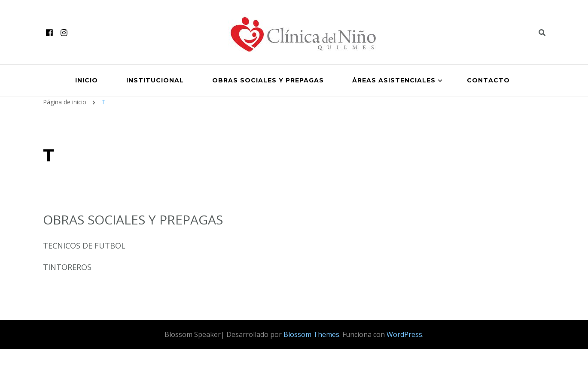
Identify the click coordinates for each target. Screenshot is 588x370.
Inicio (87, 80)
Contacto (488, 80)
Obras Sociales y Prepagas (268, 80)
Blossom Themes (311, 334)
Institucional (155, 80)
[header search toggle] (542, 33)
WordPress (404, 334)
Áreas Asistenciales (394, 80)
